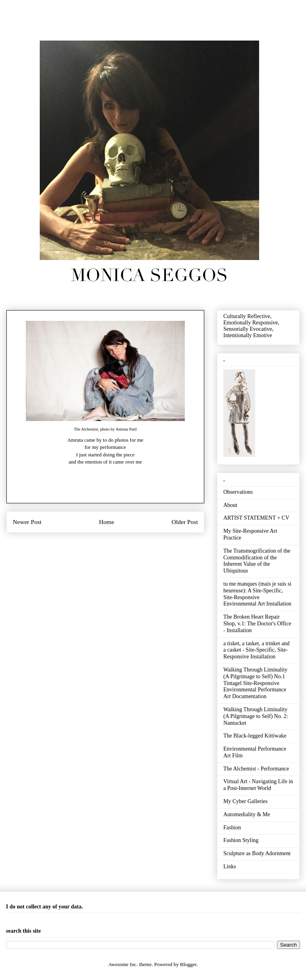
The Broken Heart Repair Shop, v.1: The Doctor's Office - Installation (257, 624)
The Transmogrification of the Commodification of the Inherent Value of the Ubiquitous (257, 561)
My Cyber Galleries (245, 801)
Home (107, 522)
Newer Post (27, 522)
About (230, 505)
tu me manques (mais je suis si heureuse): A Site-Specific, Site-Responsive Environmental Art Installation (257, 594)
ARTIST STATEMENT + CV (256, 518)
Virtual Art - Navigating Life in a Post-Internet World (258, 785)
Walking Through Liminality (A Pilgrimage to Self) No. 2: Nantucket (256, 716)
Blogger (188, 964)
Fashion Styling (241, 840)
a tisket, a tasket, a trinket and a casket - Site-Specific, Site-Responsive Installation (256, 650)
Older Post (185, 522)
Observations (238, 492)
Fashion (232, 828)
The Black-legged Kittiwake (255, 736)
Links (230, 866)
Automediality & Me (247, 814)
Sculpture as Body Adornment (257, 853)
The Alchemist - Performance (256, 769)
